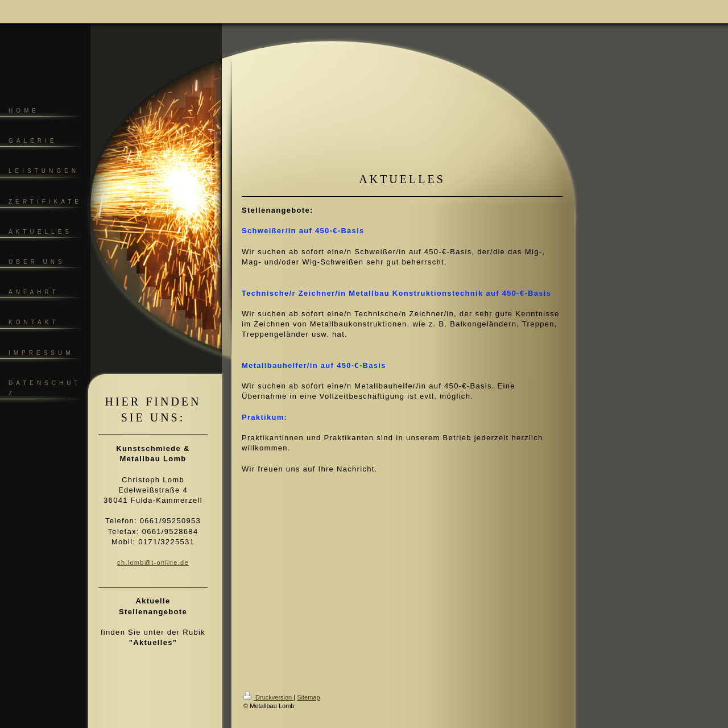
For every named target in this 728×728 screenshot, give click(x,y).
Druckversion (268, 697)
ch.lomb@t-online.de (153, 562)
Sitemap (308, 697)
